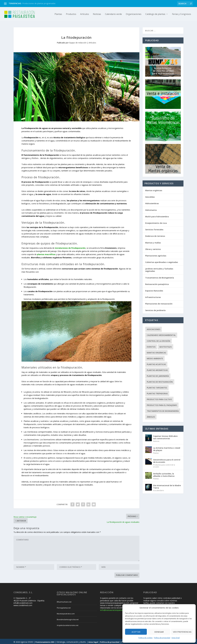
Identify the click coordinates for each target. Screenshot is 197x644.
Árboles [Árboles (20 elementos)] (151, 416)
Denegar (159, 632)
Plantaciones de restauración (159, 303)
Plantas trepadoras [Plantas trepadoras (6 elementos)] (157, 392)
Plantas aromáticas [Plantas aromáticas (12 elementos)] (157, 369)
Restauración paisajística (157, 283)
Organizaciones (134, 14)
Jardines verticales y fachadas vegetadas (159, 269)
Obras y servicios (153, 248)
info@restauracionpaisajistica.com (116, 609)
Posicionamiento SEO (45, 641)
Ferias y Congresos (182, 14)
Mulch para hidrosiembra (157, 215)
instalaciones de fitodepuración (70, 247)
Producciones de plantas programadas (39, 3)
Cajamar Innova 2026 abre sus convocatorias (165, 436)
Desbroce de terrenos (155, 235)
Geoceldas (150, 196)
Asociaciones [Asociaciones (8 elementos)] (154, 328)
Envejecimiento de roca (156, 222)
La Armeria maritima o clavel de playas (167, 448)
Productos (71, 14)
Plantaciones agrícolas (156, 254)
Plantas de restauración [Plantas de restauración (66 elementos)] (160, 381)
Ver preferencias (182, 632)
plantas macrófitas (46, 253)
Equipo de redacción (78, 41)
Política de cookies (145, 638)
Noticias (97, 14)
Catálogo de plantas (155, 14)
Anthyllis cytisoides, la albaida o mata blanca (164, 474)
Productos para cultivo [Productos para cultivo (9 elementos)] (159, 398)
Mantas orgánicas (154, 189)
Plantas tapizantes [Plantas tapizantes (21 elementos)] (157, 386)
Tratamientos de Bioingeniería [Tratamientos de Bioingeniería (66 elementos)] (163, 410)
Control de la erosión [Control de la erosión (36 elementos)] (159, 340)
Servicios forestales (154, 228)
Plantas (58, 14)
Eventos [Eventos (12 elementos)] (151, 346)
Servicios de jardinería (155, 309)
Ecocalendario (159, 489)
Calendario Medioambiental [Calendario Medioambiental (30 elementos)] (161, 334)
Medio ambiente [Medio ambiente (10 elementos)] (155, 357)
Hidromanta (151, 209)
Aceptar (136, 632)
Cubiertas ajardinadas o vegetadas (162, 261)
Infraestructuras (153, 296)
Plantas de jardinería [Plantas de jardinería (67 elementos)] (158, 375)
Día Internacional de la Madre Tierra (167, 485)
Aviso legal (176, 638)
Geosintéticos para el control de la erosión (167, 460)
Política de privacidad (162, 638)
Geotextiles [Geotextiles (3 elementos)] (165, 346)
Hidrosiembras (152, 202)
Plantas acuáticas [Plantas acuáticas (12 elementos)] (156, 363)
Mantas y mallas (153, 241)
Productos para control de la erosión (164, 465)
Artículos (85, 14)
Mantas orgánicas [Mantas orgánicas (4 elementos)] (156, 351)
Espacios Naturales (154, 290)
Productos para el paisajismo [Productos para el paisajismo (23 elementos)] (162, 404)
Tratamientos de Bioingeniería (160, 277)
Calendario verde (113, 14)
